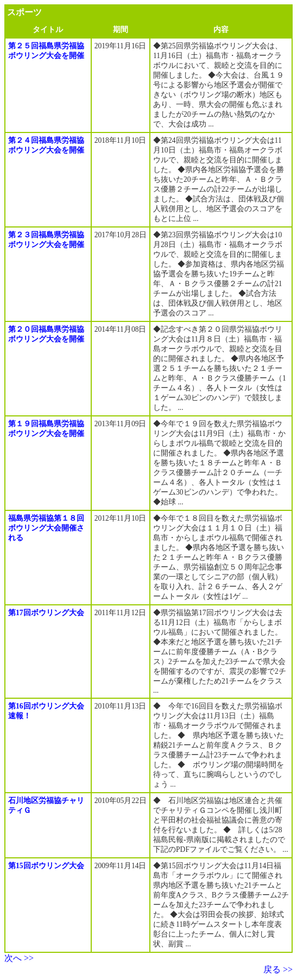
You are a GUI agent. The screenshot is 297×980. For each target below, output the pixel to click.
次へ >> (19, 958)
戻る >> (278, 969)
